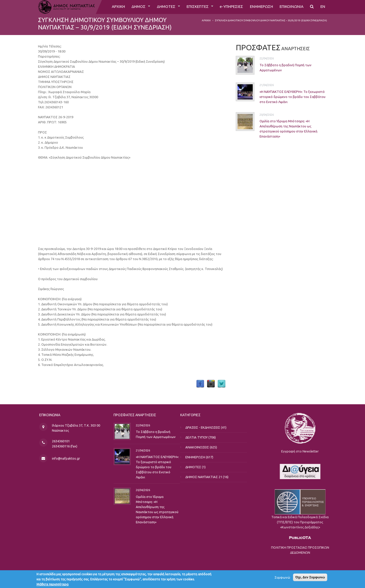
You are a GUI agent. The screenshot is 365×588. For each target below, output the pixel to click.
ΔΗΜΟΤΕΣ (160, 7)
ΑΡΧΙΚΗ (111, 7)
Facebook (200, 384)
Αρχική (206, 20)
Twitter (222, 384)
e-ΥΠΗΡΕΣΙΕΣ (228, 7)
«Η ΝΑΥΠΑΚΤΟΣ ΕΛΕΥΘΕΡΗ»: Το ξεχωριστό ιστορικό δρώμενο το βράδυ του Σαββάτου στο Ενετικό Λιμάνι (293, 97)
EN (323, 7)
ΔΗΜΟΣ (132, 7)
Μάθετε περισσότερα (52, 584)
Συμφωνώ (282, 577)
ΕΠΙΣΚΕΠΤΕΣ (193, 7)
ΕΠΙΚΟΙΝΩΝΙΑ (291, 7)
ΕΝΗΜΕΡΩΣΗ (259, 7)
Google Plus (211, 384)
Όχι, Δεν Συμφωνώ (310, 577)
